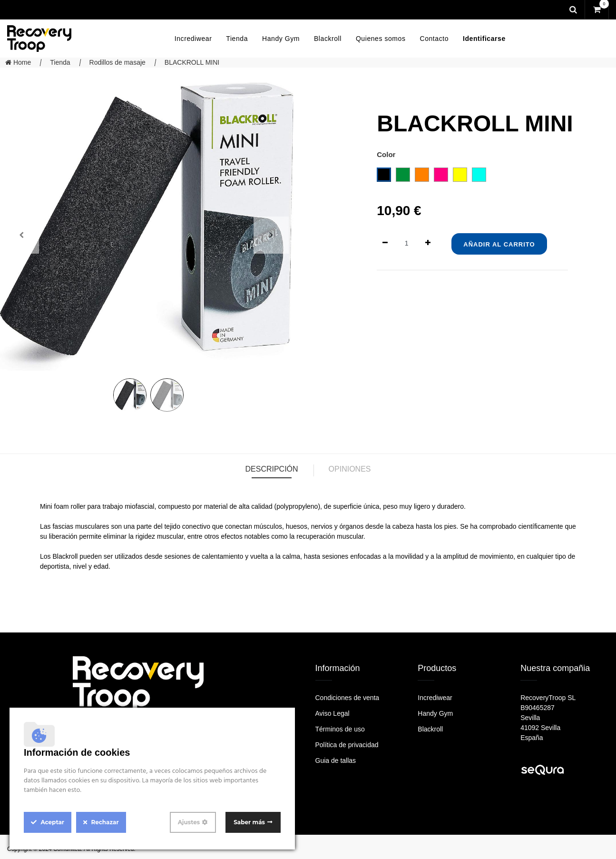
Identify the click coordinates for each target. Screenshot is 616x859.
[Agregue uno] (428, 243)
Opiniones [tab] (350, 469)
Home (18, 62)
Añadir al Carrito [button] (499, 244)
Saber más (249, 822)
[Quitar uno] (385, 243)
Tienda (60, 62)
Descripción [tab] (271, 469)
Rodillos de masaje (117, 62)
